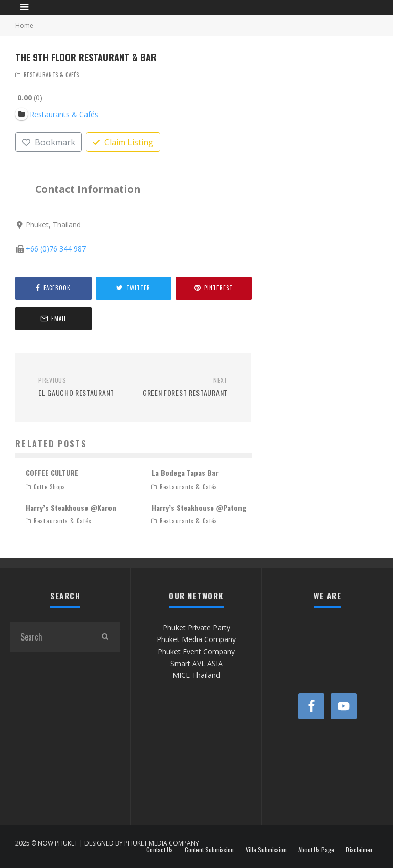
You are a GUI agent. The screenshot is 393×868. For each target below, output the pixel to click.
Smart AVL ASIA (196, 663)
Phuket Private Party (196, 627)
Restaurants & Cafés (51, 75)
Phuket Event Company (196, 652)
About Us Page (316, 850)
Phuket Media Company (196, 639)
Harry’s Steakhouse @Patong (199, 507)
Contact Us (160, 850)
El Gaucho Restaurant (82, 387)
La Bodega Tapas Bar (185, 473)
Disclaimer (359, 850)
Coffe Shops (50, 487)
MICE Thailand (196, 675)
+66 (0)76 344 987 (56, 249)
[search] (105, 637)
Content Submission (209, 850)
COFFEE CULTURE (52, 473)
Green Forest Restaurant (184, 387)
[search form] (50, 637)
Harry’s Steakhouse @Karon (71, 507)
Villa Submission (266, 850)
